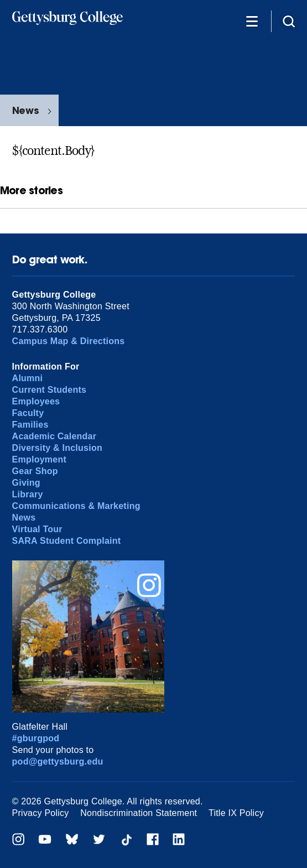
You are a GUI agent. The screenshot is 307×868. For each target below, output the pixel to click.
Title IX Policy (236, 813)
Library (28, 494)
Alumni (28, 378)
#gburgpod (36, 738)
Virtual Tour (37, 529)
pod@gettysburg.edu (58, 762)
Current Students (50, 390)
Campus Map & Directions (69, 341)
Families (30, 425)
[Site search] (289, 21)
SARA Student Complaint (67, 541)
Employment (39, 459)
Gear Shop (35, 471)
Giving (26, 483)
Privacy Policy (41, 813)
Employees (36, 401)
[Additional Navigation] (252, 21)
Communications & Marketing (76, 506)
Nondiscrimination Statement (139, 813)
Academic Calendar (54, 436)
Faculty (28, 413)
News (25, 110)
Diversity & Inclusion (57, 448)
